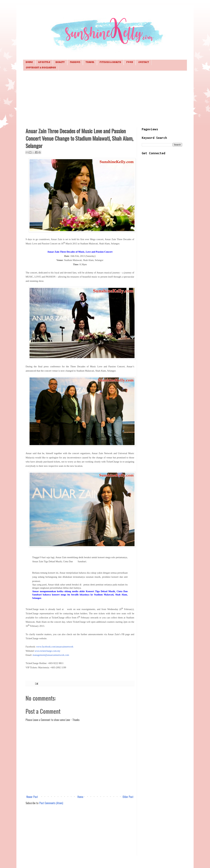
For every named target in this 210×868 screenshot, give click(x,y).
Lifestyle (44, 62)
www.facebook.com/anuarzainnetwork (55, 647)
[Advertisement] (105, 99)
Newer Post (32, 797)
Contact (144, 62)
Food (130, 62)
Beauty (60, 62)
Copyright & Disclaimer (41, 68)
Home (29, 62)
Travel (90, 62)
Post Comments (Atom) (51, 803)
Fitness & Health (110, 62)
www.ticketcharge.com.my (47, 651)
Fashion (75, 62)
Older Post (128, 797)
